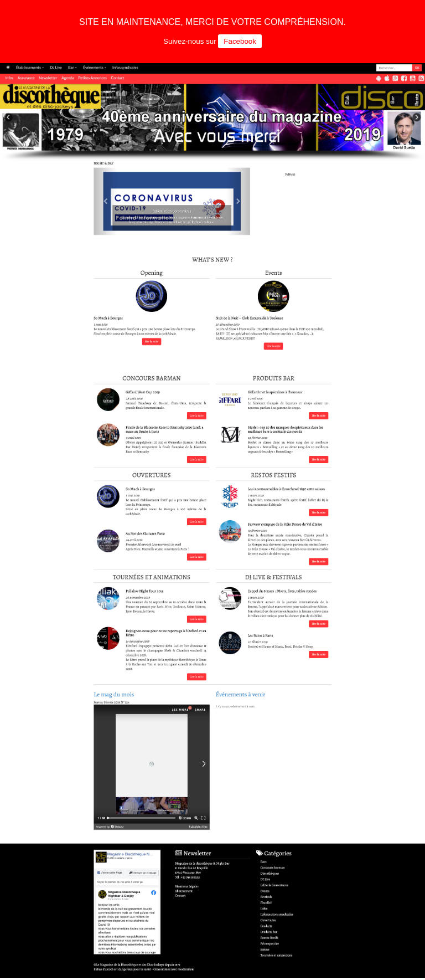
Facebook (240, 41)
